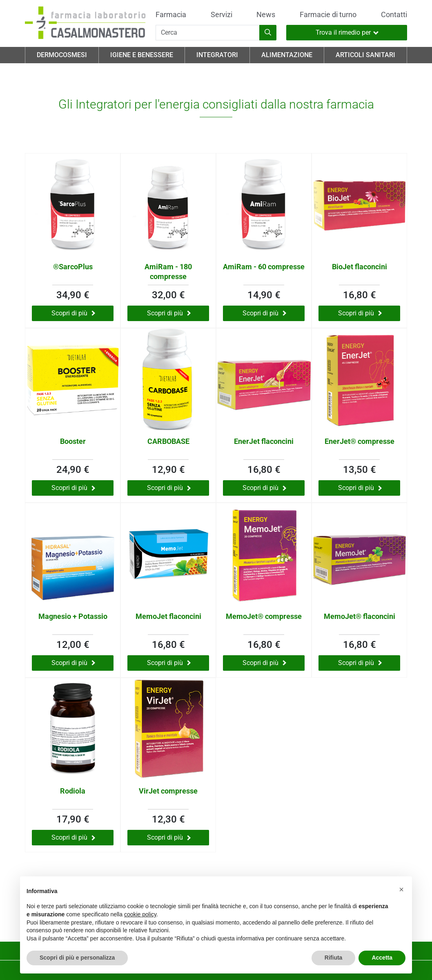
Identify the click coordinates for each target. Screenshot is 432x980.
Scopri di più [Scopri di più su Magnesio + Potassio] (73, 663)
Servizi (222, 15)
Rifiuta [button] (334, 958)
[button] (401, 889)
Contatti (394, 15)
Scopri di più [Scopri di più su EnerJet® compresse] (360, 488)
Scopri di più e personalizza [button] (77, 958)
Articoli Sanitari (365, 55)
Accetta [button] (382, 958)
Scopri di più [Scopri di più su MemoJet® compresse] (264, 663)
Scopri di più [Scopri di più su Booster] (73, 488)
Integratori (217, 55)
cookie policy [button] (140, 914)
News (266, 15)
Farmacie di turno (328, 15)
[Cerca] (208, 33)
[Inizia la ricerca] (268, 33)
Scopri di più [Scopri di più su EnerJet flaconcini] (264, 488)
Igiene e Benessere (142, 55)
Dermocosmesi (62, 55)
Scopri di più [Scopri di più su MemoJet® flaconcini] (360, 663)
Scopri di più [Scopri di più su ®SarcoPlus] (73, 313)
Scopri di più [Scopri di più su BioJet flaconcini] (360, 313)
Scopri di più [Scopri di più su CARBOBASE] (169, 488)
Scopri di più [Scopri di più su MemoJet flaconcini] (169, 663)
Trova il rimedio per (347, 32)
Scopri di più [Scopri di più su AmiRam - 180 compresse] (169, 313)
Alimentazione (287, 55)
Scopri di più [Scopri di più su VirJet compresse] (169, 837)
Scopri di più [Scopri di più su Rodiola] (73, 837)
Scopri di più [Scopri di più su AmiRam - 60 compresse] (264, 313)
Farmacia (171, 15)
